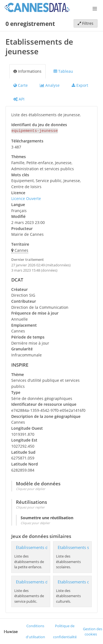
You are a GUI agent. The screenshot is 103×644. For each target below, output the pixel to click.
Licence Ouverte (26, 198)
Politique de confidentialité (65, 631)
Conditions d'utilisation (35, 631)
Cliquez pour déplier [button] (31, 488)
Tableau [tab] (63, 71)
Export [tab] (80, 85)
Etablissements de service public (46, 581)
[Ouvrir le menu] (95, 8)
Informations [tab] (27, 71)
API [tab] (19, 99)
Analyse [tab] (50, 85)
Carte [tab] (21, 85)
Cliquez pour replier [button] (30, 507)
